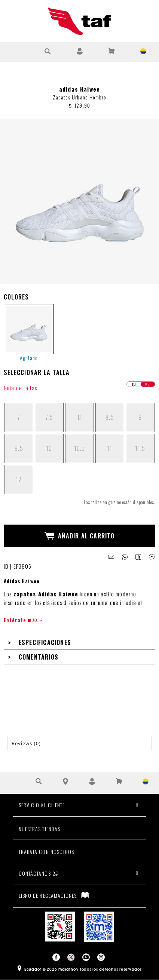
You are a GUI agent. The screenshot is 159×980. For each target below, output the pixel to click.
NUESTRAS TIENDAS (39, 829)
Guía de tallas (20, 388)
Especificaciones (45, 642)
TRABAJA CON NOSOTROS (46, 852)
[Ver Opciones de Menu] (16, 51)
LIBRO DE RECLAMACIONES (54, 895)
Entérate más (23, 620)
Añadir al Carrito (79, 536)
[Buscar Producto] (48, 51)
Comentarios (39, 657)
